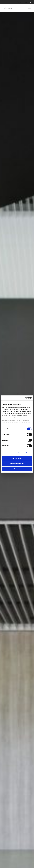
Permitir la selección (17, 464)
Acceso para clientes (22, 2)
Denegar (17, 469)
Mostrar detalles (23, 453)
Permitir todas (17, 458)
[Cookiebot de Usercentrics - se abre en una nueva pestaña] (24, 398)
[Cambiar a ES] (31, 2)
